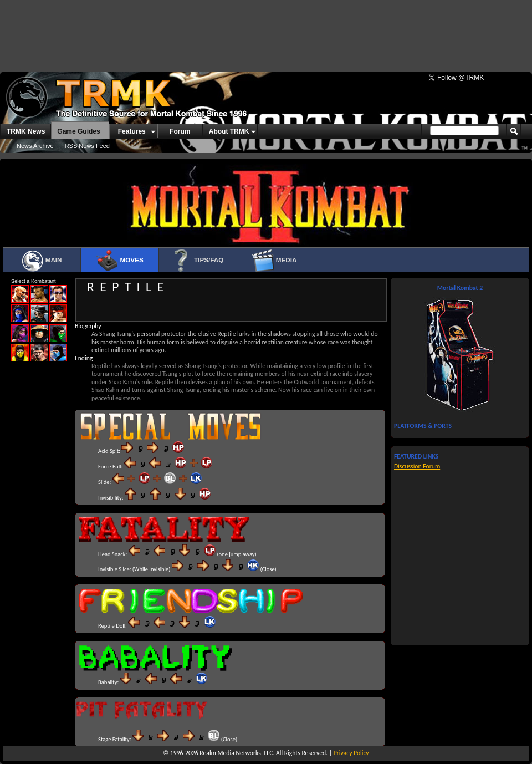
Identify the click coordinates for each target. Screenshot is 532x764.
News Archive (35, 146)
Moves (119, 261)
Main (41, 261)
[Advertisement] (266, 30)
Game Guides (78, 131)
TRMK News (26, 131)
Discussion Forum (417, 466)
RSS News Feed (87, 146)
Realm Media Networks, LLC (236, 753)
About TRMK (229, 131)
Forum (180, 131)
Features (132, 131)
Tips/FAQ (197, 261)
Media (275, 261)
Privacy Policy (351, 753)
